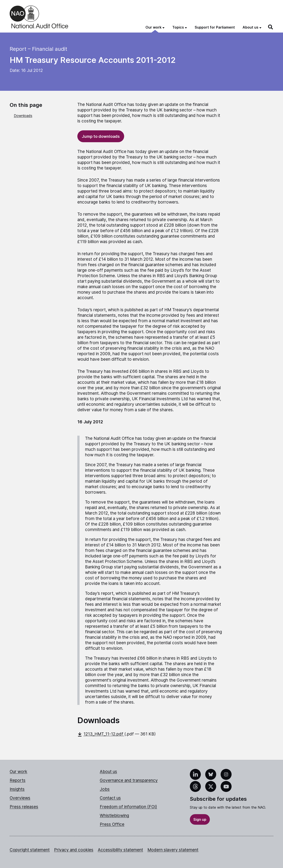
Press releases (24, 807)
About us (108, 772)
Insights (17, 789)
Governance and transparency (129, 780)
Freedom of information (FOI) (128, 807)
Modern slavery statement (173, 850)
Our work (18, 772)
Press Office (112, 824)
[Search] (271, 27)
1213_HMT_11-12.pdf (101, 734)
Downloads (23, 116)
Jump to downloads (101, 136)
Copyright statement (30, 850)
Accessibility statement (120, 850)
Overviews (20, 798)
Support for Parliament (215, 27)
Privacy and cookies (74, 850)
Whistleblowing (114, 816)
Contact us (110, 798)
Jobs (105, 789)
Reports (18, 780)
